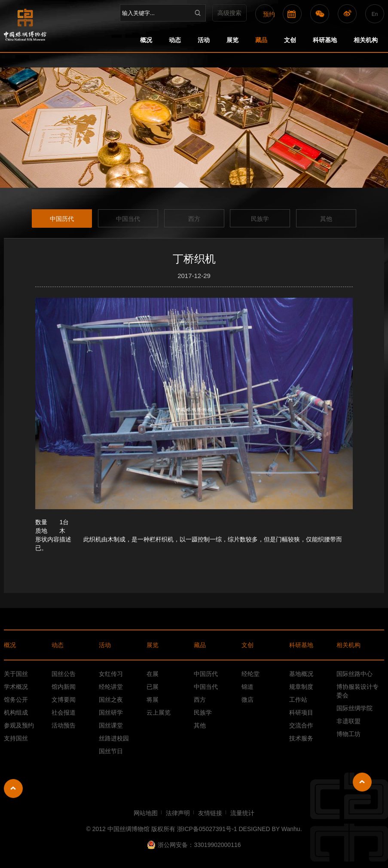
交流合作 (301, 725)
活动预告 (64, 725)
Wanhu (291, 829)
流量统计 (242, 813)
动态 (175, 40)
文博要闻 (64, 700)
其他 (326, 219)
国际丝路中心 (354, 674)
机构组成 (16, 712)
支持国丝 (16, 738)
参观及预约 (19, 725)
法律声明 (178, 813)
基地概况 (301, 674)
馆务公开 (16, 700)
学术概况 (16, 687)
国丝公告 (64, 674)
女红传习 (111, 674)
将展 (153, 700)
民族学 (260, 219)
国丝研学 (111, 712)
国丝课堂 (111, 725)
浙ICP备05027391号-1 (208, 829)
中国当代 (128, 219)
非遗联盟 (348, 721)
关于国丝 (16, 674)
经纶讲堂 (111, 687)
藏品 (261, 40)
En (375, 14)
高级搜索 (229, 13)
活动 (204, 40)
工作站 (298, 700)
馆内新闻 (64, 687)
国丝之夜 (111, 700)
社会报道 (64, 712)
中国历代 (62, 219)
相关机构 (366, 40)
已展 (153, 687)
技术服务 (301, 738)
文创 (290, 40)
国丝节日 (111, 751)
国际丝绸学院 (354, 708)
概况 (146, 40)
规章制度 (301, 687)
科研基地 (325, 40)
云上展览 (159, 712)
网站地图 (146, 813)
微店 (247, 700)
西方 (194, 219)
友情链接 (210, 813)
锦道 (247, 687)
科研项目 (301, 712)
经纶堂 (251, 674)
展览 (232, 40)
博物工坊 (348, 734)
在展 (153, 674)
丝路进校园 (114, 738)
